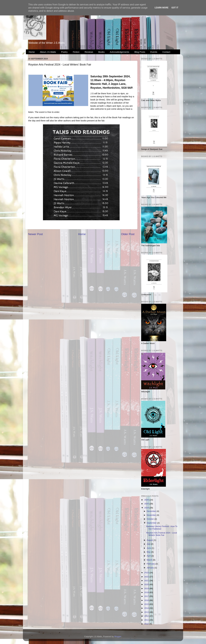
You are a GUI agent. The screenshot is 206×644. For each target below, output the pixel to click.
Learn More (162, 8)
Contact (166, 52)
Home (32, 52)
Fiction (76, 52)
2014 (147, 608)
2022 (147, 577)
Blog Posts (140, 52)
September (152, 523)
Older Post (128, 234)
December (152, 511)
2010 (147, 624)
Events (154, 52)
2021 (147, 581)
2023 (147, 573)
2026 (147, 500)
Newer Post (35, 234)
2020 (147, 584)
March (150, 560)
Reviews (89, 52)
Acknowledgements (119, 52)
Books (102, 52)
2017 (147, 596)
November (152, 515)
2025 (147, 504)
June (149, 548)
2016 (147, 600)
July (149, 544)
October (151, 519)
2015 (147, 604)
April (149, 556)
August (150, 540)
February (151, 564)
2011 (147, 620)
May (149, 552)
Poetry (64, 52)
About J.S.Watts (48, 52)
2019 (147, 588)
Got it (175, 8)
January (151, 568)
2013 (147, 612)
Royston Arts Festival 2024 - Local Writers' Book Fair (162, 534)
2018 (147, 592)
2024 (147, 508)
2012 (147, 616)
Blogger (118, 636)
